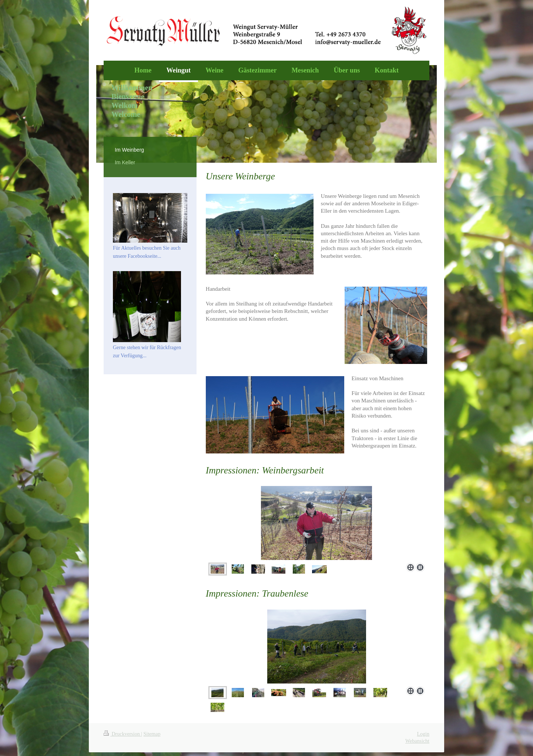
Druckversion (122, 734)
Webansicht (417, 741)
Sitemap (152, 734)
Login (423, 734)
